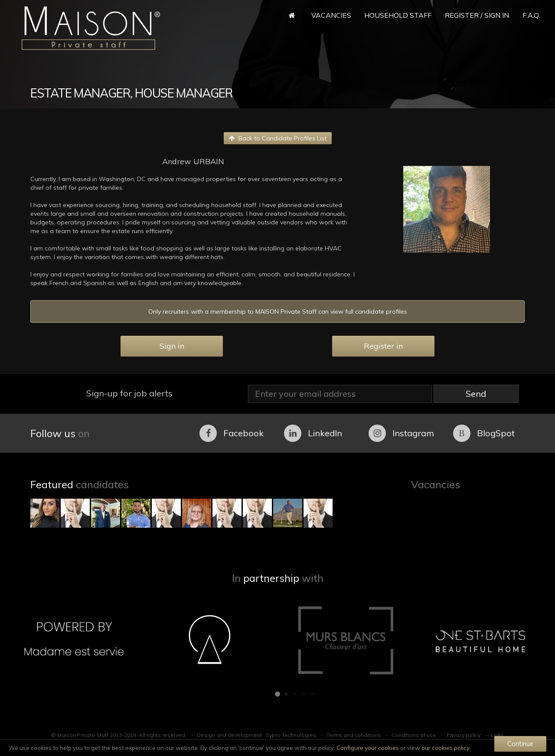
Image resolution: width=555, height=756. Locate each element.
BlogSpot (484, 433)
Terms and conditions (354, 735)
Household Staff (398, 15)
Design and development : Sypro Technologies (256, 735)
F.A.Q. (531, 15)
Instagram (401, 433)
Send (476, 394)
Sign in (172, 346)
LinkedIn (313, 433)
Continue (520, 744)
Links (497, 735)
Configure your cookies (368, 748)
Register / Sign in (477, 15)
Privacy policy (464, 735)
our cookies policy (446, 748)
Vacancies (331, 15)
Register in (383, 346)
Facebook (232, 433)
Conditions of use (414, 735)
